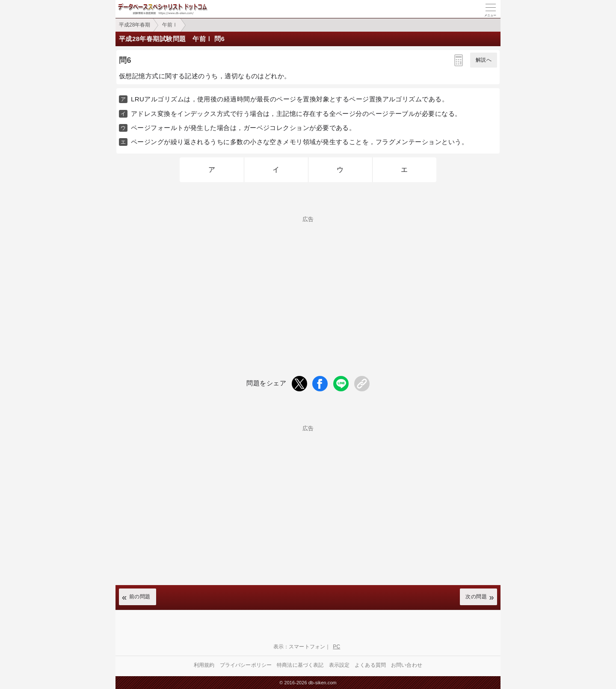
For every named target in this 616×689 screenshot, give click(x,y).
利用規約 (204, 665)
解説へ (484, 60)
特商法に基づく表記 (300, 665)
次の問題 (476, 597)
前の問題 (140, 597)
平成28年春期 (135, 25)
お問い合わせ (407, 665)
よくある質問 (370, 665)
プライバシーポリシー (246, 665)
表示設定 (339, 665)
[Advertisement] (308, 282)
